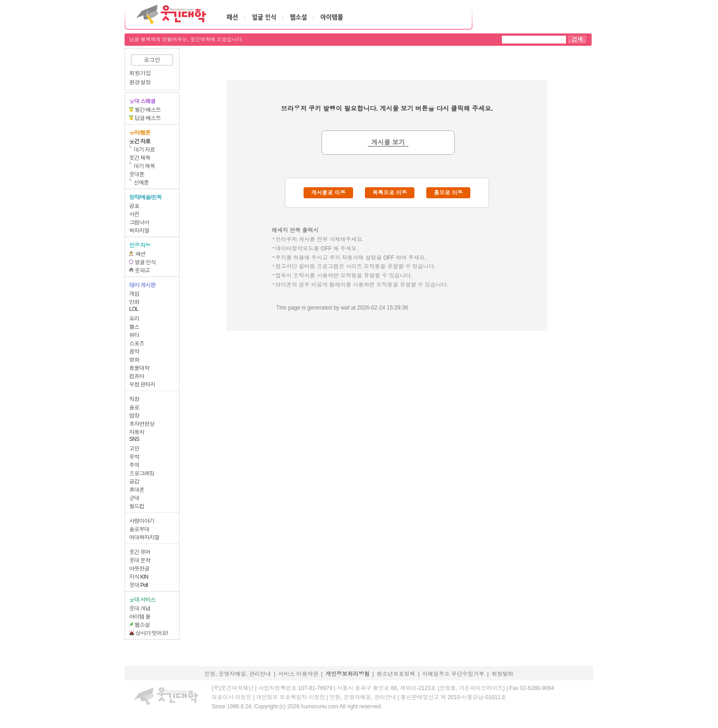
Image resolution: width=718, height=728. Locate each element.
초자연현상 (142, 424)
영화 (134, 360)
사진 (134, 214)
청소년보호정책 (396, 674)
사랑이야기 (142, 521)
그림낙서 (139, 223)
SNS (134, 439)
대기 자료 (144, 150)
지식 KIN (139, 577)
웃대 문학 (140, 560)
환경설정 (140, 82)
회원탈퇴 (503, 674)
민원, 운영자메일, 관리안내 (237, 674)
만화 (134, 302)
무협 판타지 (142, 385)
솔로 (134, 407)
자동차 (137, 432)
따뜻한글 (139, 569)
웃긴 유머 (140, 552)
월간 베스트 (148, 110)
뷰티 (134, 335)
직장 (134, 399)
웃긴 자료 (140, 141)
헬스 (134, 327)
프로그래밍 (142, 473)
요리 (134, 319)
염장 (134, 416)
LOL (134, 309)
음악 (134, 352)
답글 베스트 (148, 118)
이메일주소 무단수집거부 (453, 674)
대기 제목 (144, 166)
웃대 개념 (140, 608)
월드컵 (137, 506)
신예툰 (141, 183)
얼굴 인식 (145, 262)
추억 (134, 465)
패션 (141, 254)
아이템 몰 (140, 617)
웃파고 (142, 271)
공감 (134, 482)
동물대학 (139, 368)
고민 (134, 449)
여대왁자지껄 (144, 538)
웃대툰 (137, 174)
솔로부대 (139, 529)
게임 (134, 294)
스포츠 (137, 343)
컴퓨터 (137, 376)
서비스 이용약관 (298, 674)
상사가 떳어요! (152, 633)
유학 (134, 457)
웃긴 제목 (140, 158)
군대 (134, 498)
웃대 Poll (138, 585)
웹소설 (142, 625)
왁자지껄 (139, 231)
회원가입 (140, 73)
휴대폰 (137, 490)
